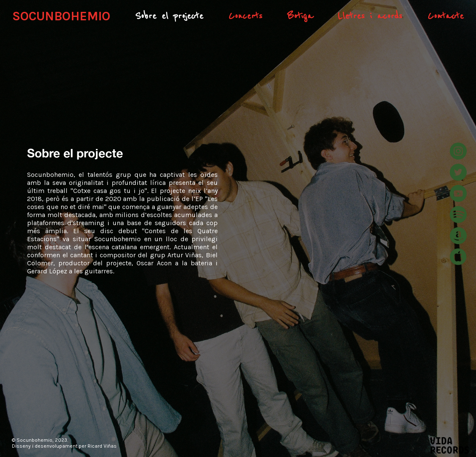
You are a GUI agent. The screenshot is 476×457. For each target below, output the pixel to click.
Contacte (446, 16)
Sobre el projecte (169, 16)
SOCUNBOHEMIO (61, 16)
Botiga (300, 16)
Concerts (245, 16)
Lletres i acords (370, 16)
